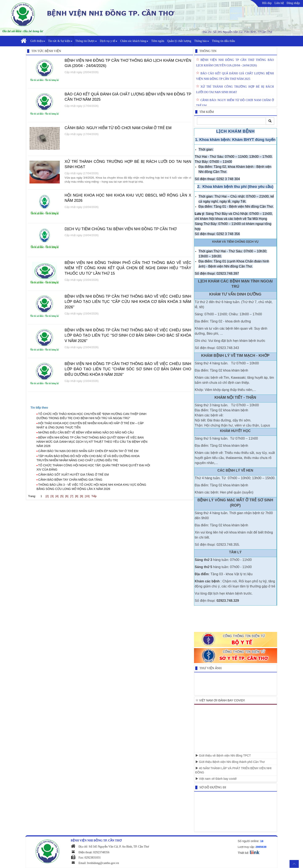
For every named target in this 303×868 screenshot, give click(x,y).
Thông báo (202, 41)
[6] (67, 496)
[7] (72, 496)
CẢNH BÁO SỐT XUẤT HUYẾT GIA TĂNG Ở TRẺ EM (74, 475)
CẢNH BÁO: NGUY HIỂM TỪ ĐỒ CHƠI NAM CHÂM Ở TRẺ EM (118, 128)
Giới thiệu (38, 41)
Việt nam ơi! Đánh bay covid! (216, 779)
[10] (87, 496)
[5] (62, 496)
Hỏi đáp (267, 3)
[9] (81, 496)
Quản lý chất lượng (179, 41)
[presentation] (39, 408)
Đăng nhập (293, 3)
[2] (47, 496)
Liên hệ (279, 3)
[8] (77, 496)
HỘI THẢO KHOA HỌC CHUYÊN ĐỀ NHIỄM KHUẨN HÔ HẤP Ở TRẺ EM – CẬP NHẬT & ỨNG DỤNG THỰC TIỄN (90, 425)
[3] (52, 496)
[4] (57, 496)
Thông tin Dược (86, 41)
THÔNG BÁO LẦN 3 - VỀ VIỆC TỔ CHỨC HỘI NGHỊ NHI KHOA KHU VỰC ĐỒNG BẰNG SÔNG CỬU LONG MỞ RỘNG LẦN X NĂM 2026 (91, 487)
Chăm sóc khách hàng (134, 41)
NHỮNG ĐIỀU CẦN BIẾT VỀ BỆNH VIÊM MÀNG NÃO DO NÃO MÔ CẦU (86, 432)
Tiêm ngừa (158, 41)
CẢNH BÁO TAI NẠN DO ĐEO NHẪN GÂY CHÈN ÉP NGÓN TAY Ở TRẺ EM (88, 451)
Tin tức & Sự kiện (60, 41)
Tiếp (94, 496)
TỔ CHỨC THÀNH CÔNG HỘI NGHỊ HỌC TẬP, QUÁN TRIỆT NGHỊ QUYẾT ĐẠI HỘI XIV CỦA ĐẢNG (93, 467)
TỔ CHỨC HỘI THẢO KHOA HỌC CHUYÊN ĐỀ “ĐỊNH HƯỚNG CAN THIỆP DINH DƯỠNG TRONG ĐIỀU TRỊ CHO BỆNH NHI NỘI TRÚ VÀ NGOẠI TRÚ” (92, 416)
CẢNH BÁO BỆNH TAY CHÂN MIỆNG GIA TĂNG (70, 480)
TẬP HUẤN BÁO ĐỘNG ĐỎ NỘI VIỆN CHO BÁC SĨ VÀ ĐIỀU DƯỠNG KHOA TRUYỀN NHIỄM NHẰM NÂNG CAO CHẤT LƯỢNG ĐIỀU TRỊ (88, 458)
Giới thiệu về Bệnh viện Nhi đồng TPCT (223, 756)
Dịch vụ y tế (108, 41)
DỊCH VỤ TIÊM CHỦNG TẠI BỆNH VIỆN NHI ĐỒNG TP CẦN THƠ (121, 229)
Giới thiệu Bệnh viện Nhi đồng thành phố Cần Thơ (230, 762)
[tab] (111, 408)
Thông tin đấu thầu (223, 41)
